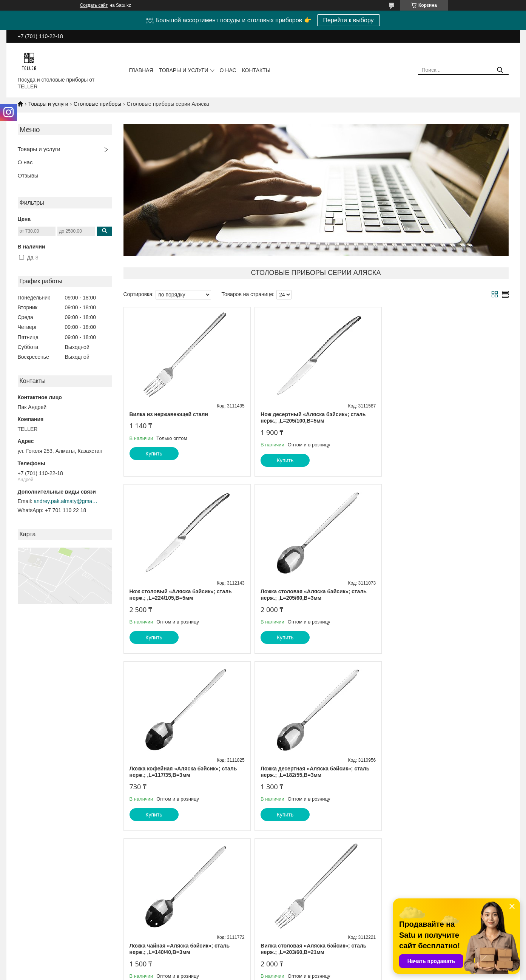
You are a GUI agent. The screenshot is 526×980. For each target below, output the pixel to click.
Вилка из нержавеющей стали (169, 414)
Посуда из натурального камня (303, 925)
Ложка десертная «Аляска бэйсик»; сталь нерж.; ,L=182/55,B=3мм (443, 595)
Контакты (256, 70)
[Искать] (500, 70)
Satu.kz (295, 966)
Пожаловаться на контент (273, 973)
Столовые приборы (97, 104)
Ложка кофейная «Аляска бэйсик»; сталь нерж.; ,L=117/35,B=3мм (313, 595)
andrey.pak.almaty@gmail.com (66, 501)
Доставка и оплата (162, 933)
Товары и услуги (184, 70)
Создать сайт (94, 5)
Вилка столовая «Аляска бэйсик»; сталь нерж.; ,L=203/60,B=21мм (312, 772)
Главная (141, 70)
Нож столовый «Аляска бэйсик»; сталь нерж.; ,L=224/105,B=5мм (440, 418)
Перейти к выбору (349, 20)
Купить (154, 454)
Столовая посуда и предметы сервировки (315, 933)
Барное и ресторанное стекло (302, 917)
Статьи (149, 917)
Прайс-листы (29, 933)
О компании (155, 925)
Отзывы (28, 175)
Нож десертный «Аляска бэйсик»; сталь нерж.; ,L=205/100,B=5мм (312, 418)
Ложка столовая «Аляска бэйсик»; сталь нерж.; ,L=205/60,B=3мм (183, 595)
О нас (228, 70)
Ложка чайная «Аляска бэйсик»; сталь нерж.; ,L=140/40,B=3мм (180, 772)
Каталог (23, 925)
